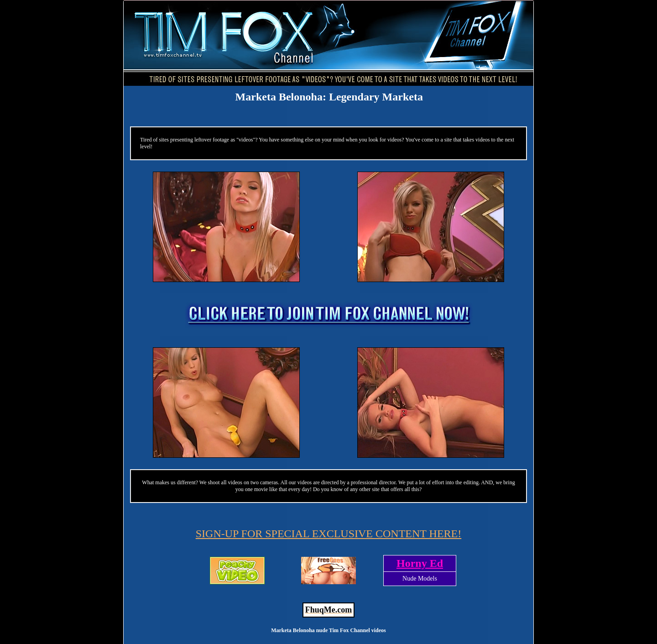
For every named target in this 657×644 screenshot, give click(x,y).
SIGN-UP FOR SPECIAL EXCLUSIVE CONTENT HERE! (328, 534)
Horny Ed (420, 563)
